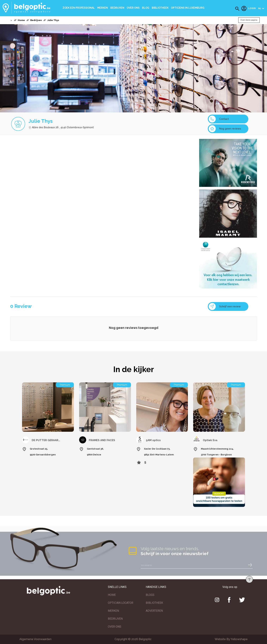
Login (248, 8)
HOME (112, 595)
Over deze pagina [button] (249, 20)
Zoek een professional (79, 8)
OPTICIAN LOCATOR (121, 603)
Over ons (133, 8)
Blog (146, 8)
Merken (103, 8)
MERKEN (113, 611)
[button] (237, 9)
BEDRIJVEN (115, 619)
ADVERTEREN (154, 611)
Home (21, 20)
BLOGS (150, 595)
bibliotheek (160, 8)
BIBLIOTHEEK (154, 603)
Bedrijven (117, 8)
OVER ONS (115, 627)
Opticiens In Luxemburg (188, 8)
